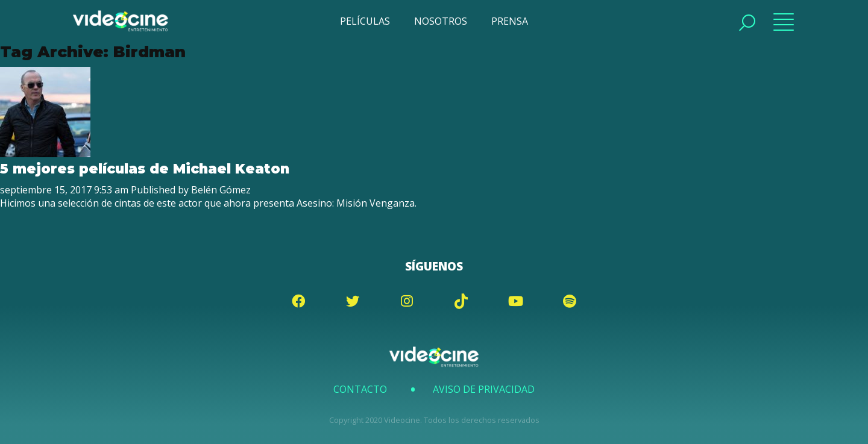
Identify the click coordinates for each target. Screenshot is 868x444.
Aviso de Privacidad (484, 389)
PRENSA (510, 21)
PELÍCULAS (365, 21)
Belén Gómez (221, 190)
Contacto (360, 389)
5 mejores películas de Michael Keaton (145, 169)
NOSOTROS (441, 21)
